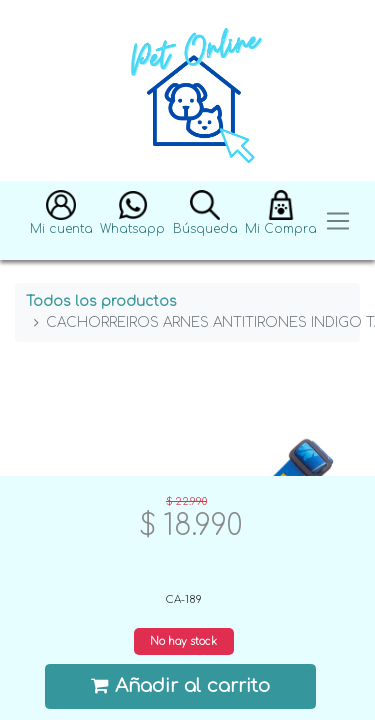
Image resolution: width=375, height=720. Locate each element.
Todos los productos (101, 301)
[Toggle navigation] (338, 221)
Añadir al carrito (181, 685)
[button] (61, 221)
